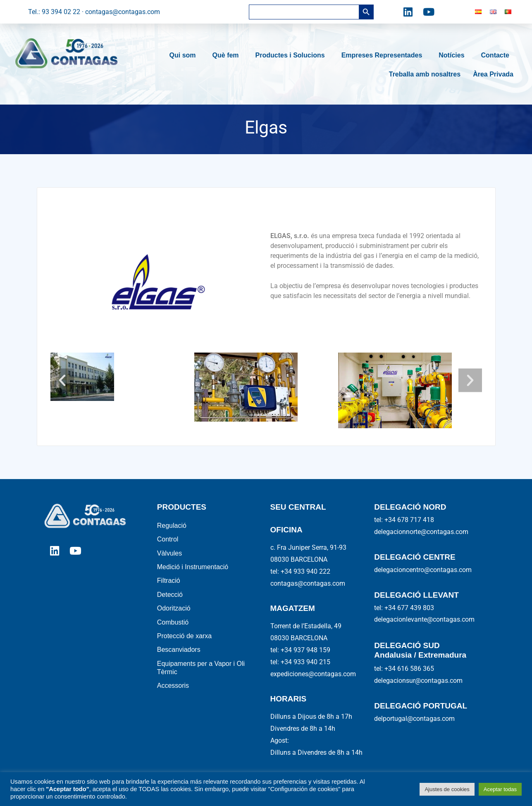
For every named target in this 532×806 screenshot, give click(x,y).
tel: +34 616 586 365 (404, 669)
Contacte (497, 55)
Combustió (173, 624)
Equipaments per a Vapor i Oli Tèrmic (201, 670)
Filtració (169, 582)
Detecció (170, 596)
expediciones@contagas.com (313, 674)
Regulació (172, 526)
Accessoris (173, 688)
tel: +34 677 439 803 (404, 608)
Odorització (174, 610)
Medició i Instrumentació (193, 568)
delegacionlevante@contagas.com (424, 619)
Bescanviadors (179, 652)
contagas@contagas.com (308, 583)
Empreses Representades (384, 55)
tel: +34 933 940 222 (300, 571)
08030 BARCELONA (299, 559)
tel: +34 (300, 650)
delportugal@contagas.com (414, 719)
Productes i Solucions (292, 55)
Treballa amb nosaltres (425, 74)
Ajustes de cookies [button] (447, 789)
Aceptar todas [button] (500, 789)
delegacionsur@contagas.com (418, 681)
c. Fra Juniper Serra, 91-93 (308, 547)
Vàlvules (169, 554)
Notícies (453, 55)
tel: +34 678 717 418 (404, 520)
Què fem (228, 55)
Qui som (185, 55)
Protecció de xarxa (185, 638)
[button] (63, 380)
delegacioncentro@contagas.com (423, 570)
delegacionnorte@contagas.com (421, 532)
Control (168, 540)
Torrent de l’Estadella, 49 (306, 626)
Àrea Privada (493, 74)
